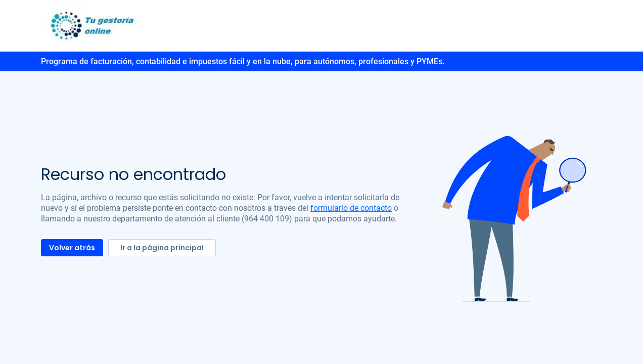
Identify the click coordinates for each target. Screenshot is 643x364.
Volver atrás (72, 248)
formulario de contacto (351, 208)
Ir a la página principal (162, 248)
